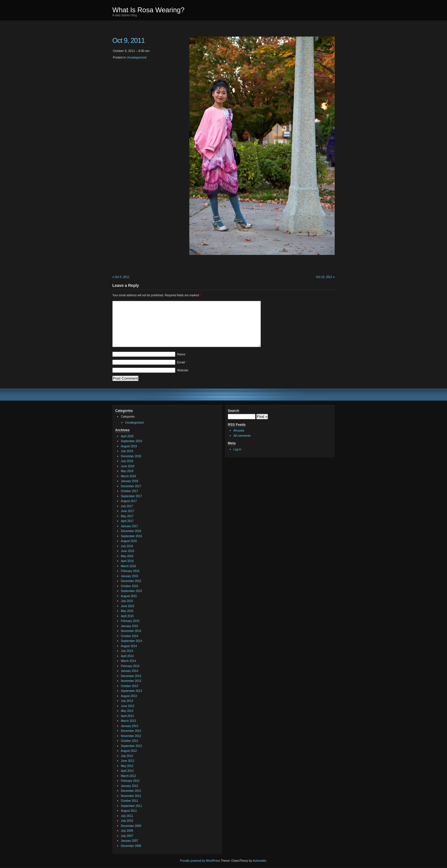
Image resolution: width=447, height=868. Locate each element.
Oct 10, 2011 (324, 277)
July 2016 (127, 546)
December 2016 (131, 531)
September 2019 (131, 441)
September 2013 (131, 691)
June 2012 (128, 761)
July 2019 (127, 451)
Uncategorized (137, 57)
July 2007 (127, 836)
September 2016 (131, 536)
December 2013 (131, 676)
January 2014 (130, 671)
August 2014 (129, 646)
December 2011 (131, 791)
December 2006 (131, 846)
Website (183, 370)
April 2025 (127, 436)
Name (182, 354)
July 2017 (127, 506)
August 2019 (129, 446)
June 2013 (128, 706)
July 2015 (127, 601)
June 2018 (128, 466)
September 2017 (131, 496)
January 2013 (130, 726)
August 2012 (129, 751)
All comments (242, 436)
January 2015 (130, 626)
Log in (237, 449)
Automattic (260, 861)
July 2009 (127, 831)
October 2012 (130, 741)
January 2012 (130, 786)
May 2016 (127, 556)
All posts (239, 431)
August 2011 (129, 811)
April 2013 (127, 716)
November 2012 (131, 736)
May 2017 (127, 516)
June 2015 (128, 606)
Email (182, 362)
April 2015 (127, 616)
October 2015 (130, 586)
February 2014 (130, 666)
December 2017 (131, 486)
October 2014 (130, 636)
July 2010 (127, 821)
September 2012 (131, 746)
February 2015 (130, 621)
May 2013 (127, 711)
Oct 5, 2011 (122, 277)
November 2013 (131, 681)
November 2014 (131, 631)
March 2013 (128, 721)
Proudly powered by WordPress (200, 861)
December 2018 (131, 456)
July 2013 (127, 701)
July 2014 (127, 651)
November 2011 (131, 796)
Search (233, 411)
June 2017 (128, 511)
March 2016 (128, 566)
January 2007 (130, 841)
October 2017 (130, 491)
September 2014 (131, 641)
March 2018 (128, 476)
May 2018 (127, 471)
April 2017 (127, 521)
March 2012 (128, 776)
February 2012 (130, 781)
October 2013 (130, 686)
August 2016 (129, 541)
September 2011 (131, 806)
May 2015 (127, 611)
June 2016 (128, 551)
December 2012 (131, 731)
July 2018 (127, 461)
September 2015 (131, 591)
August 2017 (129, 501)
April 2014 (127, 656)
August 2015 (129, 596)
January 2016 (130, 576)
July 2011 (127, 816)
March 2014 (128, 661)
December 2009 (131, 826)
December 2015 (131, 581)
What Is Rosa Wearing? (148, 10)
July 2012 (127, 756)
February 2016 (130, 571)
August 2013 (129, 696)
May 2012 (127, 766)
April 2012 (127, 771)
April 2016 (127, 561)
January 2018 (130, 481)
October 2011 (130, 801)
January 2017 (130, 526)
